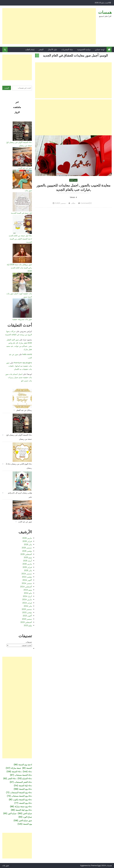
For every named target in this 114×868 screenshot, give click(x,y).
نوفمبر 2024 (27, 577)
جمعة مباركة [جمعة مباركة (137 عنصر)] (13, 768)
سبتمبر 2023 (27, 619)
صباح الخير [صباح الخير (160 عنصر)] (25, 813)
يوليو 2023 (28, 625)
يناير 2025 (28, 570)
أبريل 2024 (27, 596)
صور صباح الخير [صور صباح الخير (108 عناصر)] (23, 821)
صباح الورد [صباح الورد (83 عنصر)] (25, 817)
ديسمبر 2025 (27, 548)
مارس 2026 (27, 538)
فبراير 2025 (27, 567)
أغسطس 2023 (26, 622)
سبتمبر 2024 (27, 583)
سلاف (73, 204)
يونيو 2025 (28, 557)
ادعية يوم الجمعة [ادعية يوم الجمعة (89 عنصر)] (23, 765)
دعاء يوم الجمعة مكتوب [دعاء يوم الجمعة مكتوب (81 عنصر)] (20, 800)
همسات (105, 12)
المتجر (41, 49)
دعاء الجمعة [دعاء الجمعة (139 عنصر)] (14, 772)
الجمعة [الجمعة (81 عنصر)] (27, 768)
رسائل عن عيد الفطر (24, 410)
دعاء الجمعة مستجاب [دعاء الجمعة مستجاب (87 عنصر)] (21, 775)
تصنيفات (29, 642)
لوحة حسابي (100, 49)
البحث (7, 88)
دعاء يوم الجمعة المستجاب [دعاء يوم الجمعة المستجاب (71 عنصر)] (19, 792)
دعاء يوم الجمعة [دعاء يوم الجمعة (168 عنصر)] (23, 789)
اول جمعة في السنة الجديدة (21, 213)
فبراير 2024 (27, 603)
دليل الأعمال (52, 49)
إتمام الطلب (30, 49)
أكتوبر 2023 (27, 616)
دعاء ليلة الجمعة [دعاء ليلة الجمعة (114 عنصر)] (23, 786)
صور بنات (28, 190)
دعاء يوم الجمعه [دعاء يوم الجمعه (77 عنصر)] (23, 803)
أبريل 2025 (28, 561)
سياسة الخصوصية (84, 49)
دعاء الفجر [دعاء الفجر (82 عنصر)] (10, 778)
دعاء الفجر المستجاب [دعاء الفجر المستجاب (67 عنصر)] (21, 782)
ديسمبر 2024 (27, 574)
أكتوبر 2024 (27, 580)
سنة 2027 (73, 180)
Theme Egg (96, 865)
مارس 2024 (27, 599)
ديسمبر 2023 (27, 609)
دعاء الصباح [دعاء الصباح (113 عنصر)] (25, 778)
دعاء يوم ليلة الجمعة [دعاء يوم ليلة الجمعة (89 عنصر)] (21, 810)
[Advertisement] (49, 26)
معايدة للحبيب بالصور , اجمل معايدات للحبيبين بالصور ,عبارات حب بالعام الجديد (73, 188)
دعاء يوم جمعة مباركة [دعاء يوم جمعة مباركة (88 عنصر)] (21, 806)
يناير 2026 (28, 544)
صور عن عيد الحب (25, 168)
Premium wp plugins (23, 363)
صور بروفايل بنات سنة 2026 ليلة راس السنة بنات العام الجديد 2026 (19, 268)
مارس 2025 (27, 564)
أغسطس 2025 (26, 554)
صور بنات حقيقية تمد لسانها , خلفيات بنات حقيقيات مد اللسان (19, 366)
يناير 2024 (28, 606)
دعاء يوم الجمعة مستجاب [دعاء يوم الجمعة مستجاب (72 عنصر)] (19, 796)
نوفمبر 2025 (27, 551)
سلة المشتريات (67, 49)
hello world (27, 354)
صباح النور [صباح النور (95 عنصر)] (10, 813)
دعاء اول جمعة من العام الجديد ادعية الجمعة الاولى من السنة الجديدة (20, 239)
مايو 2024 (28, 593)
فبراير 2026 (27, 541)
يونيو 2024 (28, 590)
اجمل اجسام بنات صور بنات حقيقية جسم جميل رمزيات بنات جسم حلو (19, 377)
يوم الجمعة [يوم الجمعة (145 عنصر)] (25, 824)
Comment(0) (86, 204)
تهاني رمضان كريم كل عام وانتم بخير (20, 495)
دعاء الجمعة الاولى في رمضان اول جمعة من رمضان (19, 437)
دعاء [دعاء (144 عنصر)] (27, 772)
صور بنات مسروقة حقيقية (22, 319)
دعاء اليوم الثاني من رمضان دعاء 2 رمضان (19, 466)
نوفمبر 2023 (27, 612)
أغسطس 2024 (26, 587)
